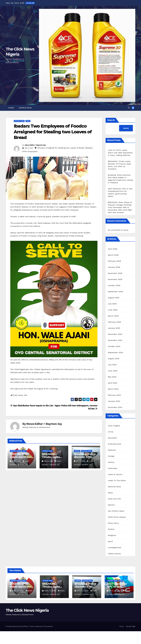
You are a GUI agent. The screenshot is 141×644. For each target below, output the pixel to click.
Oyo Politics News (116, 511)
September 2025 (115, 292)
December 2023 (115, 407)
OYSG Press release (117, 517)
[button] (129, 108)
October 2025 (114, 285)
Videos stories (114, 554)
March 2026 (113, 255)
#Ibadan (89, 148)
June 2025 (113, 310)
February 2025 (114, 322)
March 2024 (113, 389)
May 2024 (112, 377)
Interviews (113, 468)
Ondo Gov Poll (114, 499)
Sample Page (25, 108)
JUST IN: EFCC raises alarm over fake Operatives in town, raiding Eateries (120, 153)
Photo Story (113, 523)
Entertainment (114, 444)
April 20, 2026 (115, 591)
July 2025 (112, 304)
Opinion (111, 505)
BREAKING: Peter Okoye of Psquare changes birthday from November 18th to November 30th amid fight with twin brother (120, 207)
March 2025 (113, 316)
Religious (112, 535)
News (28, 121)
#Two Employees (30, 151)
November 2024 (115, 340)
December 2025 (115, 273)
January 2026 (114, 267)
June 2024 (113, 371)
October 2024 (114, 346)
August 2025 (114, 298)
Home (11, 108)
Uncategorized (114, 548)
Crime (111, 432)
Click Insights (114, 426)
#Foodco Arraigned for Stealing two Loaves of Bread (61, 148)
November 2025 (115, 279)
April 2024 (113, 383)
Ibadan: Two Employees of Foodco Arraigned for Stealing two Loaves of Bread (53, 132)
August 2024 (114, 359)
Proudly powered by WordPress (17, 626)
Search (111, 120)
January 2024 (114, 401)
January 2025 (114, 328)
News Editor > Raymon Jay (35, 145)
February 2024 (114, 395)
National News (19, 121)
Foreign (77, 451)
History (111, 462)
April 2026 (113, 249)
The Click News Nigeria (27, 610)
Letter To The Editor (117, 481)
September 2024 (115, 352)
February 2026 (114, 261)
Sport (110, 541)
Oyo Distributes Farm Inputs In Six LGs (32, 406)
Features (112, 450)
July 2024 (112, 365)
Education (112, 438)
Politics (111, 529)
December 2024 (115, 334)
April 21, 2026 (18, 591)
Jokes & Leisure (115, 474)
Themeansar (48, 626)
